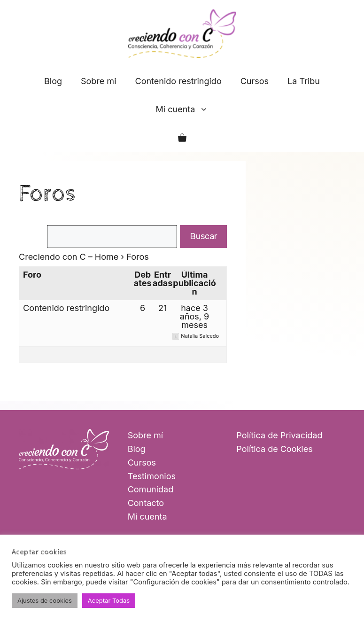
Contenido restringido (178, 81)
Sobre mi (99, 81)
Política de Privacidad (279, 435)
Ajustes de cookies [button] (45, 600)
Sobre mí (146, 435)
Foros (47, 194)
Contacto (146, 503)
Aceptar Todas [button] (109, 600)
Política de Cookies (274, 449)
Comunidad (151, 489)
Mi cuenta (187, 109)
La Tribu (304, 81)
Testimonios (152, 476)
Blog (53, 81)
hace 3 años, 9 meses (194, 316)
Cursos (255, 81)
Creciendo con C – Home (69, 257)
